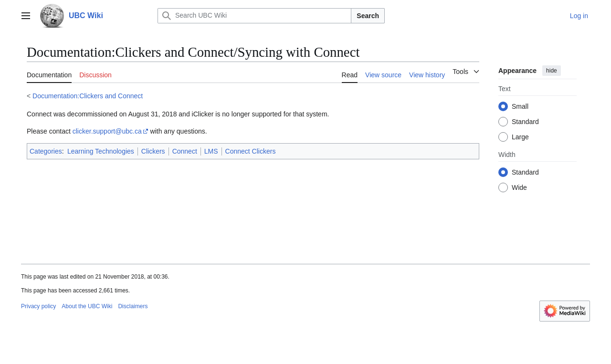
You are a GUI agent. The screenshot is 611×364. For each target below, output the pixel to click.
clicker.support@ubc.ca (107, 131)
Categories (46, 151)
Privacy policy (38, 306)
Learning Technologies (101, 151)
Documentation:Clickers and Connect (88, 96)
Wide (519, 187)
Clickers (153, 151)
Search (368, 16)
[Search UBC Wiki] (254, 16)
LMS (211, 151)
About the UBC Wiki (87, 306)
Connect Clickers (251, 151)
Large (520, 137)
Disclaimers (133, 306)
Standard (525, 122)
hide (552, 71)
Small (520, 106)
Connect (185, 151)
